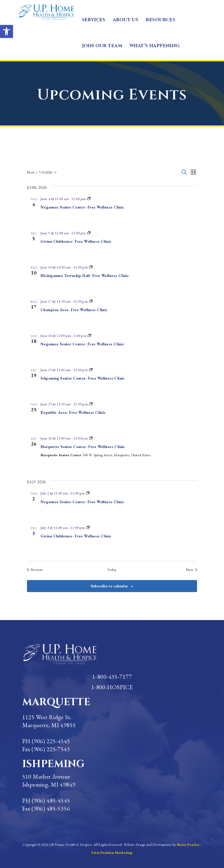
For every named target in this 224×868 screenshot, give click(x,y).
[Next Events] (192, 570)
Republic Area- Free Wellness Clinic (73, 412)
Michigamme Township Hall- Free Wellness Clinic (85, 276)
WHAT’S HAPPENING (155, 46)
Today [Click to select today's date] (112, 570)
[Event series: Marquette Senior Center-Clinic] (89, 199)
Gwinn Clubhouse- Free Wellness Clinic (76, 241)
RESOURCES (161, 20)
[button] (6, 31)
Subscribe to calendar (109, 586)
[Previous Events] (35, 570)
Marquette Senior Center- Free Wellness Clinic (83, 447)
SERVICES (94, 20)
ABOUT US (126, 20)
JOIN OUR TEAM (102, 46)
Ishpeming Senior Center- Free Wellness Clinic (83, 378)
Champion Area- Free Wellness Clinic (74, 310)
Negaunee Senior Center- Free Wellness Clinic (82, 207)
